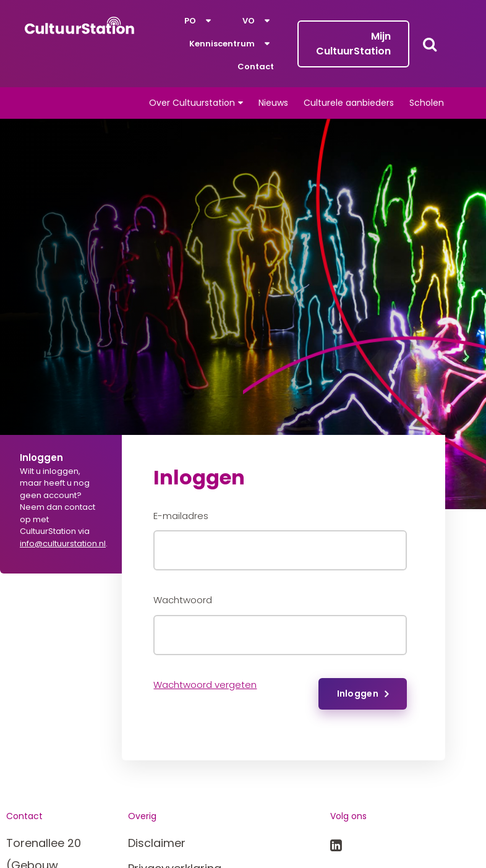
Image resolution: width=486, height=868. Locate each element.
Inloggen (358, 694)
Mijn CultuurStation (353, 44)
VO (249, 21)
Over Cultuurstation (192, 103)
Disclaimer (157, 843)
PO (190, 21)
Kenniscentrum (222, 44)
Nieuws (273, 103)
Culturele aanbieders (349, 103)
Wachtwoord (183, 600)
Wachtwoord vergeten (205, 685)
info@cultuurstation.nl (63, 544)
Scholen (427, 103)
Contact (256, 67)
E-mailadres (181, 516)
